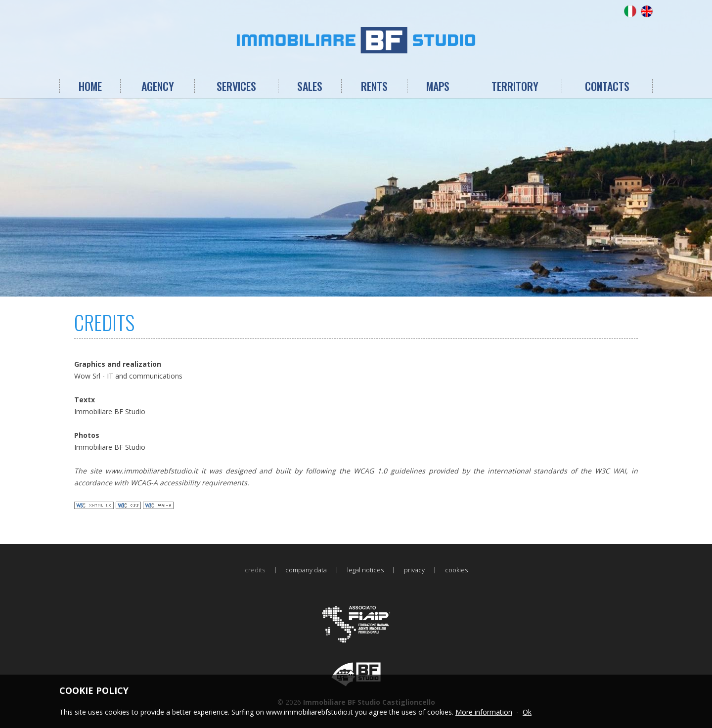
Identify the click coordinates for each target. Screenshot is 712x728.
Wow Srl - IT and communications (128, 376)
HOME (90, 86)
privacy (414, 570)
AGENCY (158, 86)
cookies (456, 570)
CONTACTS (607, 86)
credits (255, 570)
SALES (310, 86)
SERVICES (236, 86)
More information (484, 712)
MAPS (438, 86)
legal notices (365, 570)
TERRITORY (515, 86)
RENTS (374, 86)
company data (306, 570)
